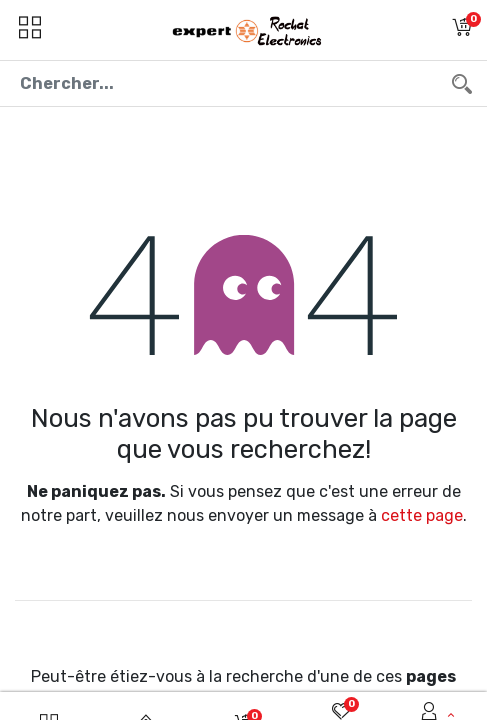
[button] (462, 30)
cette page (422, 515)
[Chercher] (462, 83)
